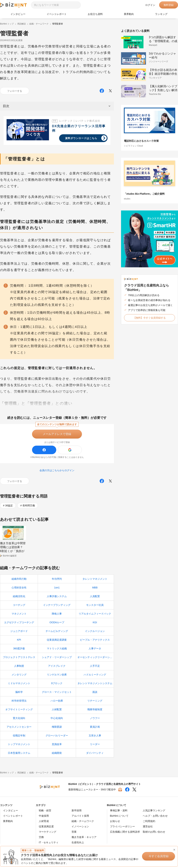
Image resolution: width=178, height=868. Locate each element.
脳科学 (19, 692)
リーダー (95, 744)
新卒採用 (77, 810)
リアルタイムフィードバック (95, 614)
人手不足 (95, 666)
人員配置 (95, 596)
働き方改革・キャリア (84, 837)
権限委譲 (57, 727)
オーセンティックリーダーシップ (96, 657)
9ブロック (57, 683)
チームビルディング (57, 631)
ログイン (150, 5)
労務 (41, 837)
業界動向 (129, 14)
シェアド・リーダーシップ (57, 657)
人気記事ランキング (154, 810)
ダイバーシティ (95, 753)
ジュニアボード (19, 631)
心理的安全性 (19, 588)
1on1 (57, 588)
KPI (19, 640)
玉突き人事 (95, 735)
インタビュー (18, 14)
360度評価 (19, 648)
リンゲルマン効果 (57, 675)
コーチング (19, 605)
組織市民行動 (19, 579)
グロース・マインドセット (57, 692)
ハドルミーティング (95, 675)
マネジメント (19, 614)
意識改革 (57, 744)
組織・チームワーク (83, 821)
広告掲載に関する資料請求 (125, 832)
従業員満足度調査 (57, 640)
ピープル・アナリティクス (95, 640)
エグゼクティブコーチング (19, 622)
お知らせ (115, 821)
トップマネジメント (19, 744)
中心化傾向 (57, 718)
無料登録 (169, 5)
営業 (74, 832)
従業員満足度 (46, 826)
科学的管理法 (19, 701)
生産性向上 (78, 842)
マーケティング (48, 832)
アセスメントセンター (19, 727)
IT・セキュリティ (49, 842)
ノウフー (95, 718)
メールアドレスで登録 (57, 434)
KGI (95, 622)
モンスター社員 (95, 605)
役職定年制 (19, 735)
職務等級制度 (95, 709)
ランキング (161, 14)
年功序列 (57, 579)
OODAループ (57, 622)
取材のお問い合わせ (154, 832)
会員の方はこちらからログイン (57, 470)
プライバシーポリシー (122, 826)
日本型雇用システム (19, 753)
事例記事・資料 (119, 810)
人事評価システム (57, 596)
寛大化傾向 (19, 718)
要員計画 (95, 727)
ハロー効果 (57, 701)
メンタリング (19, 675)
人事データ (95, 648)
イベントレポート (57, 14)
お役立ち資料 (95, 14)
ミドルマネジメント (19, 683)
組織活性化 (19, 596)
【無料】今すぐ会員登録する (150, 318)
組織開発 (57, 753)
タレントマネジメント (95, 579)
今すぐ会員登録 (159, 856)
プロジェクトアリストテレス (19, 657)
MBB (95, 588)
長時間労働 (29, 505)
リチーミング (95, 701)
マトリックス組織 (57, 648)
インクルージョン (95, 631)
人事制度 (19, 666)
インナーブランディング (57, 605)
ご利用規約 (149, 821)
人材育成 (44, 821)
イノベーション (80, 826)
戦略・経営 (45, 810)
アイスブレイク (57, 666)
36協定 (9, 505)
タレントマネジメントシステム (95, 683)
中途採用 (44, 816)
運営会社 (148, 826)
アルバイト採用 (80, 816)
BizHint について (119, 816)
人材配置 (57, 709)
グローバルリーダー (57, 735)
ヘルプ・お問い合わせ (155, 816)
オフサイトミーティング (19, 709)
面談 (95, 692)
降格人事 (57, 614)
